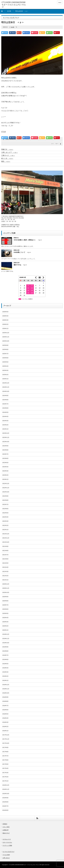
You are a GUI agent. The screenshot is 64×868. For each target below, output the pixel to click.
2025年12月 (6, 333)
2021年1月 (5, 580)
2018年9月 (5, 697)
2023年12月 (6, 433)
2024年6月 (5, 408)
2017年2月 (5, 777)
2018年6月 (5, 710)
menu (60, 2)
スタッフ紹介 (6, 827)
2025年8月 (5, 349)
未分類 (9, 11)
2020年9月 (5, 597)
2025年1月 (5, 379)
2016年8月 (5, 802)
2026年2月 (5, 324)
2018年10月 (6, 693)
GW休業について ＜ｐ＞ (22, 252)
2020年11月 (6, 588)
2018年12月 (6, 685)
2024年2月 (5, 425)
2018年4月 (5, 718)
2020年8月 (5, 601)
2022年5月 (5, 513)
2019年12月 (6, 634)
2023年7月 (5, 454)
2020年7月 (5, 605)
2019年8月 (5, 651)
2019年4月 (5, 668)
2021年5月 (5, 563)
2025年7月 (5, 354)
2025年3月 (5, 370)
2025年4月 (5, 366)
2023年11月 (6, 437)
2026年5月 (5, 312)
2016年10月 (6, 794)
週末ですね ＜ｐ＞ (20, 265)
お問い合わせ (6, 858)
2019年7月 (5, 655)
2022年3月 (5, 521)
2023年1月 (5, 479)
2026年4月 (5, 316)
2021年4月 (5, 567)
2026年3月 (5, 320)
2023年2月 (5, 475)
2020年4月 (5, 618)
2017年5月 (5, 764)
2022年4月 (5, 517)
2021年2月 (5, 576)
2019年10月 (6, 643)
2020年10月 (6, 592)
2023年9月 (5, 446)
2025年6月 (5, 358)
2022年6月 (5, 509)
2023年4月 (5, 467)
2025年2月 (5, 375)
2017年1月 (5, 781)
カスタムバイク (7, 839)
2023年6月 (5, 458)
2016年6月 (5, 810)
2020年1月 (5, 630)
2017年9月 (5, 748)
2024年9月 (5, 396)
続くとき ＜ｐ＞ (7, 158)
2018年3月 (5, 722)
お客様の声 (6, 830)
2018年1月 (5, 731)
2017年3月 (5, 773)
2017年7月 (5, 756)
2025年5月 (5, 362)
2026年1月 (5, 329)
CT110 (4, 132)
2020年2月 (5, 626)
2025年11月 (6, 337)
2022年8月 (5, 500)
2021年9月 (5, 546)
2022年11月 (6, 488)
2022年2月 (5, 525)
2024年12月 (6, 383)
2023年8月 (5, 450)
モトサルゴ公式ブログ (8, 852)
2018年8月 (5, 701)
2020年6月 (5, 609)
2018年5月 (5, 714)
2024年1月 (5, 429)
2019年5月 (5, 664)
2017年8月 (5, 752)
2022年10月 (6, 492)
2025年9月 (5, 345)
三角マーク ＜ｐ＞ (8, 155)
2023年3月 (5, 471)
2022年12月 (6, 484)
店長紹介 (5, 824)
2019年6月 (5, 660)
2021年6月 (5, 559)
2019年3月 (5, 672)
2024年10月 (6, 391)
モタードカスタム (7, 842)
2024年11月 (6, 387)
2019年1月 (5, 680)
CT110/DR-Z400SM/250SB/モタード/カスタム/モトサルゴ (24, 865)
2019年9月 (5, 647)
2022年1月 (5, 530)
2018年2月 (5, 727)
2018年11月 (6, 689)
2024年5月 (5, 412)
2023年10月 (6, 442)
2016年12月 (6, 785)
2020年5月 (5, 613)
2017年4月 (5, 768)
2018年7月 (5, 706)
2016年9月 (5, 798)
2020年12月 (6, 584)
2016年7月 (5, 806)
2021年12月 (6, 534)
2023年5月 (5, 463)
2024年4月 (5, 417)
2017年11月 (6, 739)
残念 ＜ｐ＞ (6, 161)
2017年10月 (6, 743)
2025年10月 (6, 341)
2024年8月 (5, 400)
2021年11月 (6, 538)
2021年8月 (5, 551)
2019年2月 (5, 676)
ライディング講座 (7, 845)
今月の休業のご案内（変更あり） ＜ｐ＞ (28, 240)
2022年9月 (5, 496)
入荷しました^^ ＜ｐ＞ (9, 152)
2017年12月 (6, 735)
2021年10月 (6, 542)
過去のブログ (6, 833)
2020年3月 (5, 622)
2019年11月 (6, 639)
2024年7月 (5, 404)
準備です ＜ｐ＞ (7, 149)
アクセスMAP (6, 855)
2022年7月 (5, 505)
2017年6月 (5, 760)
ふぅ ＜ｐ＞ (55, 143)
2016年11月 (6, 789)
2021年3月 (5, 572)
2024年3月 (5, 421)
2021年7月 (5, 555)
